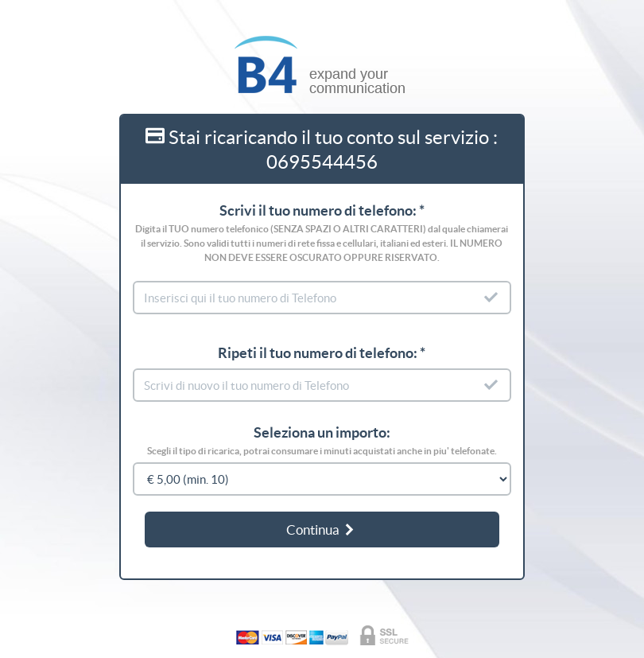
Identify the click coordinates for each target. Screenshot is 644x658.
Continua (321, 530)
